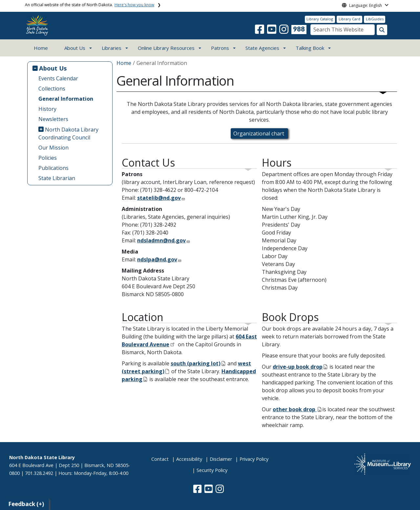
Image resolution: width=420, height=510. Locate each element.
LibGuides (375, 19)
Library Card (349, 19)
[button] (260, 31)
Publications (53, 168)
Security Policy (212, 470)
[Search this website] (382, 30)
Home (41, 48)
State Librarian (57, 178)
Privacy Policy (254, 459)
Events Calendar (58, 78)
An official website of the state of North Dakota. (90, 5)
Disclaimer (221, 459)
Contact (160, 459)
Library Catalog (320, 19)
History (47, 109)
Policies (48, 158)
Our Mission (53, 148)
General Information (66, 99)
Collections (52, 89)
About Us (53, 68)
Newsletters (53, 119)
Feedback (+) (26, 504)
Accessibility (189, 459)
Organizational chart (259, 133)
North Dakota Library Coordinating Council (69, 133)
